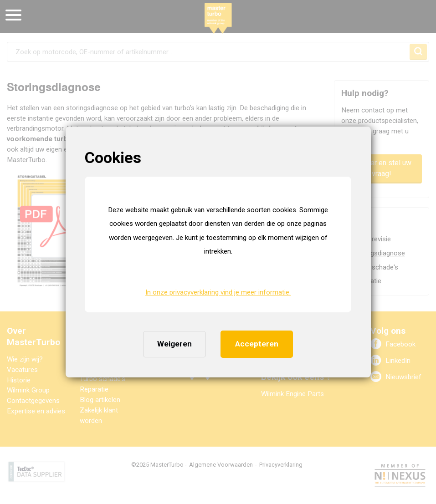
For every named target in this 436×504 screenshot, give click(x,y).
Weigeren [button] (174, 344)
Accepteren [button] (257, 344)
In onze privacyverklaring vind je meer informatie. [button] (218, 292)
